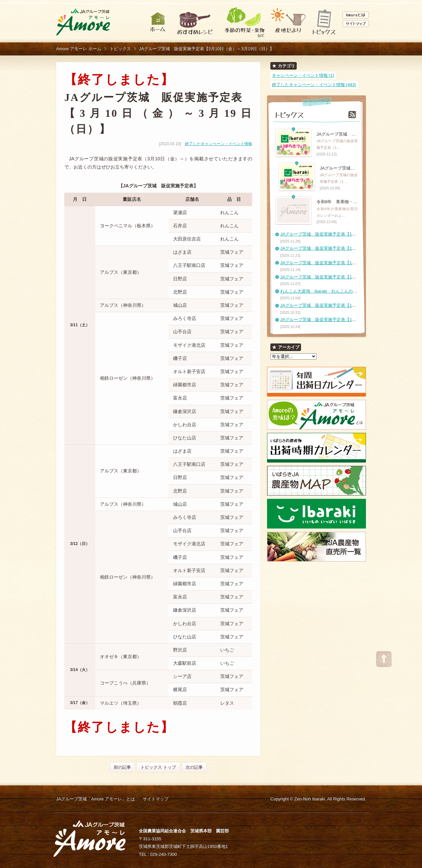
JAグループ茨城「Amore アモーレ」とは (95, 799)
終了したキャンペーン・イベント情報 (219, 144)
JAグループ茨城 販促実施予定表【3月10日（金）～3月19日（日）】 (207, 49)
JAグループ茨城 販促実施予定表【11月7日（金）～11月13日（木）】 (349, 277)
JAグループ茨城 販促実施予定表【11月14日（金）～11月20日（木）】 (350, 263)
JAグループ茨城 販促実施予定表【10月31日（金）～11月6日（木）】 (349, 305)
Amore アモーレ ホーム (79, 49)
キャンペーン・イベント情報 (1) (303, 75)
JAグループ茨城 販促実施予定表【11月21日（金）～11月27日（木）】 (350, 248)
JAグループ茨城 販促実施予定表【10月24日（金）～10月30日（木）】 (350, 320)
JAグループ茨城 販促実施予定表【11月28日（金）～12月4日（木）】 (349, 234)
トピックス (120, 49)
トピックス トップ (158, 767)
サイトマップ (156, 799)
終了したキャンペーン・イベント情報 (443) (314, 85)
